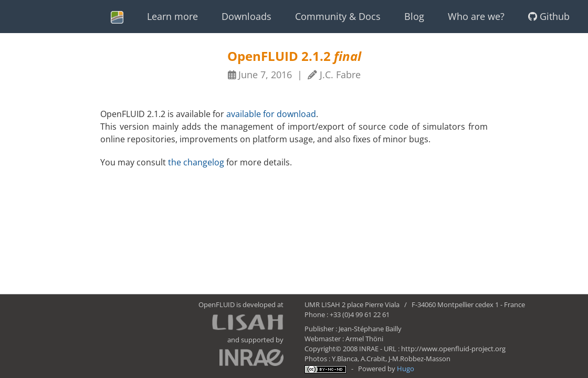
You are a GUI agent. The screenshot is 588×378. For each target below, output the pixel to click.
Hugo (406, 369)
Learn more (172, 16)
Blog (414, 16)
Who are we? (476, 16)
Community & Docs (338, 16)
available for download (271, 114)
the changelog (196, 162)
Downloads (246, 16)
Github (549, 16)
